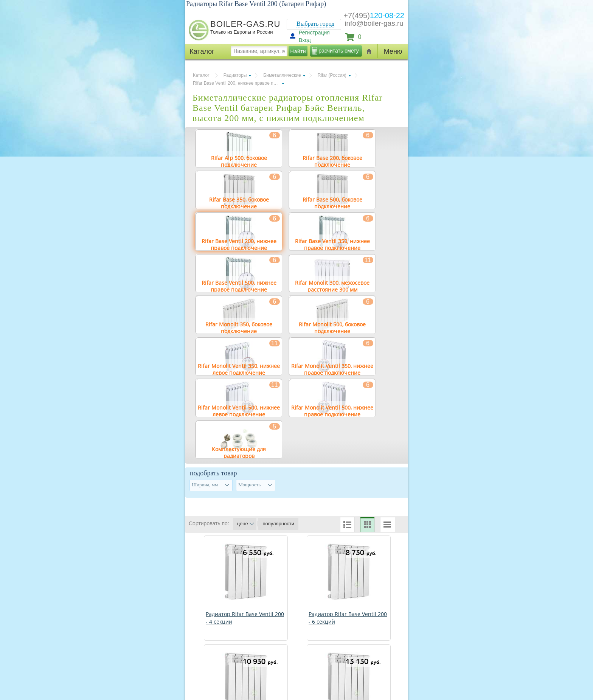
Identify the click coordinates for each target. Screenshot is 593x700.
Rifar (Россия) (332, 75)
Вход (305, 40)
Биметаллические (282, 75)
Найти (298, 51)
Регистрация (314, 33)
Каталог (201, 75)
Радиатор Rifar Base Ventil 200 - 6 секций (348, 618)
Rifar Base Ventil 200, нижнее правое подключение (238, 83)
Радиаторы (235, 75)
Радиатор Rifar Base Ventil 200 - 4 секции (245, 618)
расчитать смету (338, 51)
